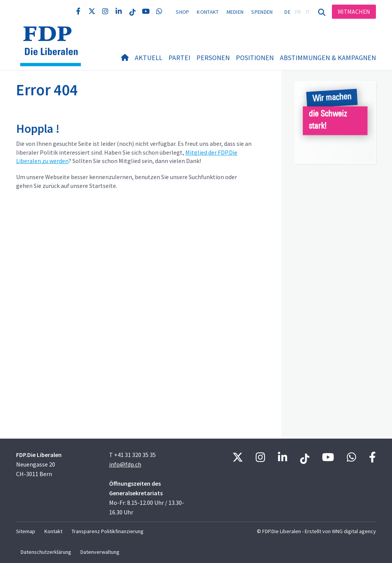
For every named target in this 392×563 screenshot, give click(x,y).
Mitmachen (354, 12)
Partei (179, 58)
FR (298, 12)
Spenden (262, 12)
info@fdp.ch (125, 464)
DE (287, 12)
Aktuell (149, 58)
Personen (213, 58)
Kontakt (208, 12)
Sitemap (26, 531)
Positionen (255, 58)
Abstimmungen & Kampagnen (328, 58)
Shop (182, 12)
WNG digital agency (354, 531)
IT (308, 12)
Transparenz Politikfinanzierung (108, 531)
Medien (235, 12)
